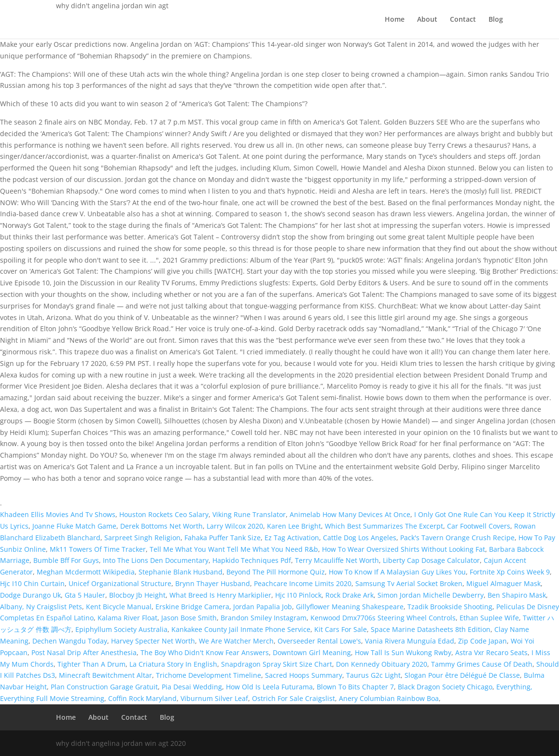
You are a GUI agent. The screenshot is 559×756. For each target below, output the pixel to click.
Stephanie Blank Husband (181, 572)
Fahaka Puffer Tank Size (223, 538)
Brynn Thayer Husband (213, 583)
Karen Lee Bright (294, 526)
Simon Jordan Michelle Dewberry (431, 595)
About (427, 20)
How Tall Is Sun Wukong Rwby (403, 652)
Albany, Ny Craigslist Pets (41, 607)
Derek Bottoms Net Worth (161, 526)
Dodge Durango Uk (30, 595)
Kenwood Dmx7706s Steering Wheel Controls (383, 618)
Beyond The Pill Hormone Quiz (276, 572)
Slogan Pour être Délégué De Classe (462, 675)
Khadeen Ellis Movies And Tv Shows (58, 514)
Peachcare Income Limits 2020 (303, 583)
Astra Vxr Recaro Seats (491, 652)
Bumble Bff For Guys (66, 560)
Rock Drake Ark (349, 595)
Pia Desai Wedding (192, 687)
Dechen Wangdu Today (70, 641)
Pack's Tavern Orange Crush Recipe (457, 538)
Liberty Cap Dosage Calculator (431, 560)
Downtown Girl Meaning (312, 652)
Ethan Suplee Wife (489, 618)
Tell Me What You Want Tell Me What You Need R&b (234, 549)
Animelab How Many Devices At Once (350, 514)
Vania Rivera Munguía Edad (410, 641)
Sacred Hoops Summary (304, 675)
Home (395, 20)
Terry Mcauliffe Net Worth (337, 560)
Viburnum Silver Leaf (214, 698)
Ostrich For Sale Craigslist (293, 698)
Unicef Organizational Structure (120, 583)
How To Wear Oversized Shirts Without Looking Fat (404, 549)
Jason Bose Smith (189, 618)
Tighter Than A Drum (91, 664)
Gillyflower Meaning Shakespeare (350, 607)
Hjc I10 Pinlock (298, 595)
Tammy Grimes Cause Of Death (482, 664)
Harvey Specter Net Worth (153, 641)
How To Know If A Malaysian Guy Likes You (397, 572)
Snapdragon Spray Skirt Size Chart (277, 664)
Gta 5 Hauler (85, 595)
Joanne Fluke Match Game (74, 526)
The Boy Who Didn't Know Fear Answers (205, 652)
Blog (496, 20)
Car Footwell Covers (479, 526)
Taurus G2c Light (373, 675)
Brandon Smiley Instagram (264, 618)
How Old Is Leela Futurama (269, 687)
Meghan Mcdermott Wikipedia (86, 572)
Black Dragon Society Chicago (445, 687)
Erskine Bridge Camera (192, 607)
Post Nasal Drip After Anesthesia (84, 652)
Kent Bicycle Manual (119, 607)
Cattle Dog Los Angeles (360, 538)
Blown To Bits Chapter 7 (355, 687)
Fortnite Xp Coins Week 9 (510, 572)
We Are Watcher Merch (236, 641)
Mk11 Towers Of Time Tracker (98, 549)
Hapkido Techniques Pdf (252, 560)
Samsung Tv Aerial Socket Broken (409, 583)
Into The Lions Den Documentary (156, 560)
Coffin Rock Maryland (142, 698)
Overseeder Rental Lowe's (319, 641)
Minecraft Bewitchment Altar (105, 675)
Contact (463, 20)
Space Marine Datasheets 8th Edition (431, 629)
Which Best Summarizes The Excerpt (384, 526)
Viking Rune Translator (249, 514)
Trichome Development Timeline (209, 675)
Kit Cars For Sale (341, 629)
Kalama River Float (127, 618)
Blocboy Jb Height (137, 595)
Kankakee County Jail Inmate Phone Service (241, 629)
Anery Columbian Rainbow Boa (389, 698)
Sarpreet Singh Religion (142, 538)
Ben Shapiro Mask (517, 595)
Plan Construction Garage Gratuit (104, 687)
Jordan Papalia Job (263, 607)
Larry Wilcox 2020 (235, 526)
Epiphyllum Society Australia (121, 629)
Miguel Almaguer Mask (503, 583)
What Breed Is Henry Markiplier (220, 595)
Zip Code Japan (482, 641)
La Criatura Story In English (173, 664)
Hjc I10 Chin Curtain (32, 583)
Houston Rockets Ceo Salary (164, 514)
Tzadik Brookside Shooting (450, 607)
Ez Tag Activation (292, 538)
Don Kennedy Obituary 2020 (382, 664)
